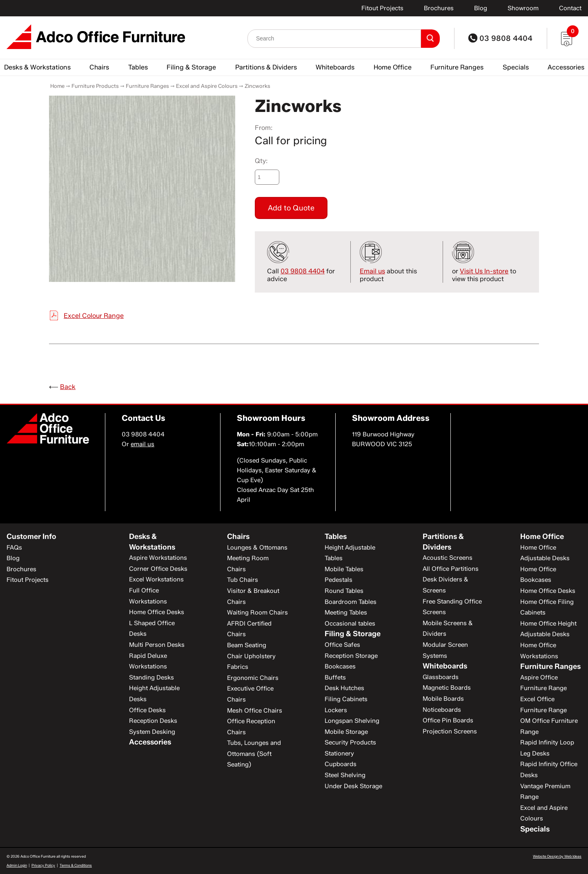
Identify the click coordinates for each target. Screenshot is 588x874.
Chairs (99, 67)
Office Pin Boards (448, 720)
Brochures (439, 8)
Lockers (336, 710)
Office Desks (147, 710)
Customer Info (31, 536)
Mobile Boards (443, 699)
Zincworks (257, 86)
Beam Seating (247, 645)
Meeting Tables (346, 612)
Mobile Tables (344, 569)
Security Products (350, 742)
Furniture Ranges (457, 67)
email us (143, 444)
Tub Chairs (243, 580)
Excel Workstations (156, 579)
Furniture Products (95, 86)
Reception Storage (351, 656)
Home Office (393, 67)
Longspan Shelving (352, 721)
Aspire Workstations (158, 558)
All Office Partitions (451, 569)
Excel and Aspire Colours (207, 86)
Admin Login (17, 865)
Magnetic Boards (447, 688)
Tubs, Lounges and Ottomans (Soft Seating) (254, 754)
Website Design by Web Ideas (557, 856)
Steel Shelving (345, 775)
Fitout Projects (382, 8)
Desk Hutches (344, 688)
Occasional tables (350, 624)
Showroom (523, 8)
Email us (372, 271)
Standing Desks (151, 677)
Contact (570, 8)
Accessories (566, 67)
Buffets (335, 677)
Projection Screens (450, 731)
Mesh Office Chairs (255, 711)
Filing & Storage (191, 67)
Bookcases (340, 666)
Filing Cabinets (346, 699)
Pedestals (339, 580)
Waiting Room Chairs (257, 612)
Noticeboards (442, 710)
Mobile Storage (346, 732)
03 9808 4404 (500, 38)
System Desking (152, 732)
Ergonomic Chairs (253, 678)
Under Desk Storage (353, 786)
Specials (516, 67)
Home (57, 86)
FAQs (14, 548)
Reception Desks (153, 721)
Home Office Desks (157, 612)
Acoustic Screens (448, 558)
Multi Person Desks (157, 645)
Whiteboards (335, 67)
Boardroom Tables (351, 602)
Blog (481, 8)
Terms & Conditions (76, 865)
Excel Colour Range (94, 316)
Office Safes (342, 645)
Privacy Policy (43, 865)
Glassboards (441, 677)
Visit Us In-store (484, 271)
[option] (142, 189)
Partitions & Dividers (266, 67)
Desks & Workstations (37, 67)
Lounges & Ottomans (257, 548)
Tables (138, 67)
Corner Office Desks (158, 569)
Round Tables (344, 591)
